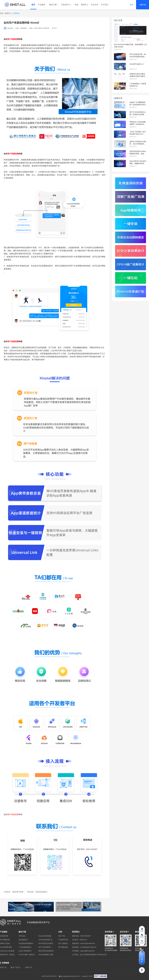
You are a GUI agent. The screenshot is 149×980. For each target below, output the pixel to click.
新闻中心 (85, 5)
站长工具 (3, 967)
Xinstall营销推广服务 (46, 955)
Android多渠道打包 (45, 940)
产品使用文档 (63, 940)
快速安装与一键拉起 (7, 955)
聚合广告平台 (16, 967)
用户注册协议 (63, 943)
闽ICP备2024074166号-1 (50, 976)
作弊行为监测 (5, 943)
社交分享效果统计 (25, 951)
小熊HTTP (28, 967)
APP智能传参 (5, 940)
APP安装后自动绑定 (46, 943)
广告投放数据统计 (25, 947)
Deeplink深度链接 (45, 936)
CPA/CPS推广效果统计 (27, 955)
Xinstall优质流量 (6, 947)
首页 (33, 5)
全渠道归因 (4, 936)
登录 (131, 5)
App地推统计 (23, 940)
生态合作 (95, 5)
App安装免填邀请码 (26, 943)
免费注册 (143, 5)
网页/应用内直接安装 (46, 951)
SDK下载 (62, 936)
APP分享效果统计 (45, 947)
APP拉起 (22, 936)
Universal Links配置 (7, 951)
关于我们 (105, 5)
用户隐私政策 (63, 947)
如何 (6, 341)
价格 (76, 5)
